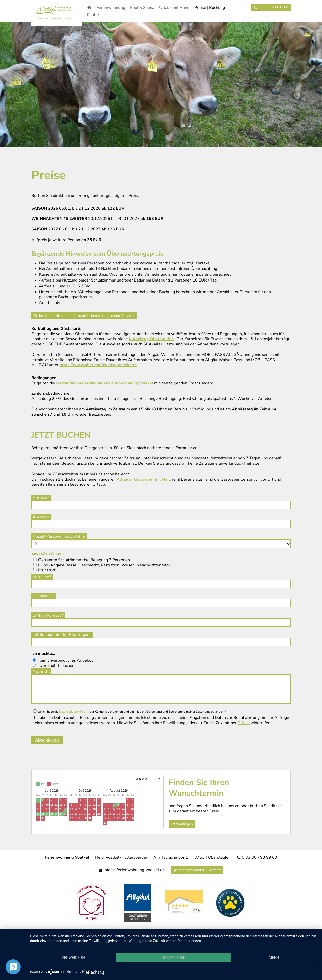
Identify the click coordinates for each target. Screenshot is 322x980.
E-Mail (244, 723)
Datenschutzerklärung (74, 712)
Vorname (41, 577)
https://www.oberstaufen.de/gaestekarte (98, 365)
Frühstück (47, 570)
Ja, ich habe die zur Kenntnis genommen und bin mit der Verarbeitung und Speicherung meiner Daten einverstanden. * (132, 712)
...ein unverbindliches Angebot (65, 660)
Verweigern (73, 958)
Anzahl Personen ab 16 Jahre (59, 536)
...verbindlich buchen (56, 666)
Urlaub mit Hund (174, 8)
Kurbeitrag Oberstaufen (151, 339)
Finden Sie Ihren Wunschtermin (199, 788)
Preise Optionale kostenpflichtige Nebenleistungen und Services (84, 316)
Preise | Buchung (210, 8)
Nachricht (41, 671)
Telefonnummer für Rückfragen (61, 635)
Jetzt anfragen (182, 824)
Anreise (40, 498)
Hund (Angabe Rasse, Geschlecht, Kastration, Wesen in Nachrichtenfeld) (104, 565)
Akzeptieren (174, 958)
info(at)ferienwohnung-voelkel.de (132, 870)
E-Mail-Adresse (47, 615)
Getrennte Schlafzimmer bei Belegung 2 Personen (84, 560)
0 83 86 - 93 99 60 (257, 857)
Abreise (40, 517)
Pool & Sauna (142, 8)
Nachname (42, 596)
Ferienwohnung (111, 8)
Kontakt (94, 15)
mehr (274, 958)
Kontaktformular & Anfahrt (197, 870)
